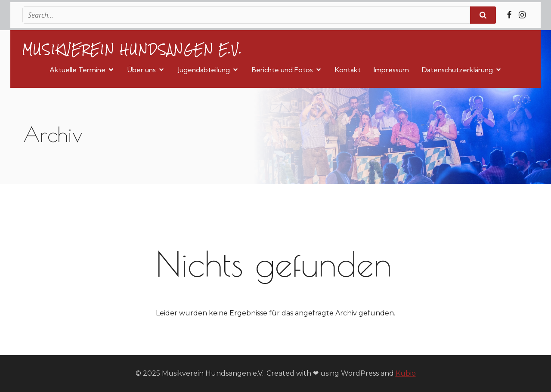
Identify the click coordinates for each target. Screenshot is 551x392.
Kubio (406, 373)
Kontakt (348, 70)
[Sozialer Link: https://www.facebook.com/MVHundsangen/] (509, 15)
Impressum (391, 70)
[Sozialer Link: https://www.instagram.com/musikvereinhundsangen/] (522, 15)
